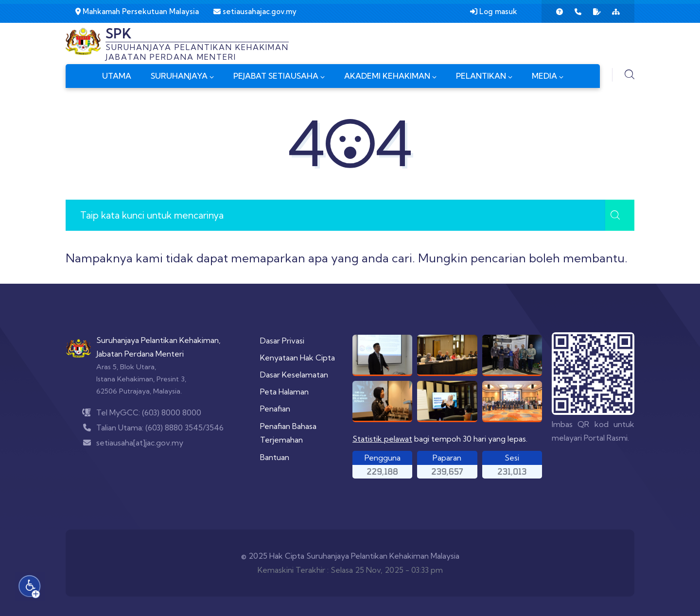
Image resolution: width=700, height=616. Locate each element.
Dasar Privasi (282, 341)
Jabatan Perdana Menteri (140, 354)
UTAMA (117, 76)
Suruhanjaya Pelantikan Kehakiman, (158, 340)
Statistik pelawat (382, 439)
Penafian (275, 409)
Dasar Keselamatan (294, 375)
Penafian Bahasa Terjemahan (288, 433)
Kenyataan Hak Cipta (297, 358)
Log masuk (494, 11)
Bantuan (275, 457)
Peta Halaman (284, 392)
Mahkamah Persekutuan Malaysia (137, 11)
